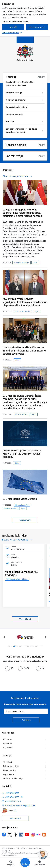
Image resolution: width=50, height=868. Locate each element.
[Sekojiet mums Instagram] (33, 835)
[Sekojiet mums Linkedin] (21, 835)
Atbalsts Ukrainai (21, 415)
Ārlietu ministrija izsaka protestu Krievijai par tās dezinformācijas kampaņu (22, 454)
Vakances (7, 739)
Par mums (8, 748)
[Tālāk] (46, 637)
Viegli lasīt (8, 762)
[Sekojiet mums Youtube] (27, 834)
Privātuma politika (11, 766)
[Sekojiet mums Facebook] (4, 835)
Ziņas (35, 263)
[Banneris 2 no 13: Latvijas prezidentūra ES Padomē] (25, 637)
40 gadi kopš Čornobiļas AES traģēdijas (22, 573)
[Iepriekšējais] (4, 637)
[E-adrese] (7, 810)
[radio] (9, 668)
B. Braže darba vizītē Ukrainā (20, 499)
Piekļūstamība (9, 770)
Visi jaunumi (25, 520)
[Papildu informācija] (22, 797)
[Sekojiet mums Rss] (44, 835)
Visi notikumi (25, 619)
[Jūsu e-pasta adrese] (26, 711)
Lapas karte (8, 774)
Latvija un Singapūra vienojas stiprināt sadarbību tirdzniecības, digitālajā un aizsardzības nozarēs (22, 213)
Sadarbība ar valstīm (21, 263)
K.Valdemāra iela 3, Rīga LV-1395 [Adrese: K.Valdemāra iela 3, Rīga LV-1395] (20, 805)
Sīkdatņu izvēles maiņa (13, 778)
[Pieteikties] (26, 720)
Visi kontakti (15, 818)
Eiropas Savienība (22, 505)
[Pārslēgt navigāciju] (25, 862)
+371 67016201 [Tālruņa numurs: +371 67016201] (12, 793)
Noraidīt (13, 27)
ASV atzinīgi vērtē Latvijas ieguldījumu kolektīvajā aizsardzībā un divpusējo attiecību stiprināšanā (25, 302)
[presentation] (22, 681)
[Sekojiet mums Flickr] (38, 834)
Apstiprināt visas (37, 27)
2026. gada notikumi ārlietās (17, 579)
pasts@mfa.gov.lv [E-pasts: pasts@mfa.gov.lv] (13, 801)
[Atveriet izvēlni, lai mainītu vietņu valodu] (11, 863)
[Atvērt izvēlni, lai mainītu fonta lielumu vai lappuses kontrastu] (39, 863)
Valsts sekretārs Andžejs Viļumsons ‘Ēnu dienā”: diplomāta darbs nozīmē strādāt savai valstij (24, 351)
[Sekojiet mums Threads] (15, 835)
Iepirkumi (7, 744)
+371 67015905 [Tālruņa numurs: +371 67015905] (12, 797)
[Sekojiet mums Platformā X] (10, 835)
